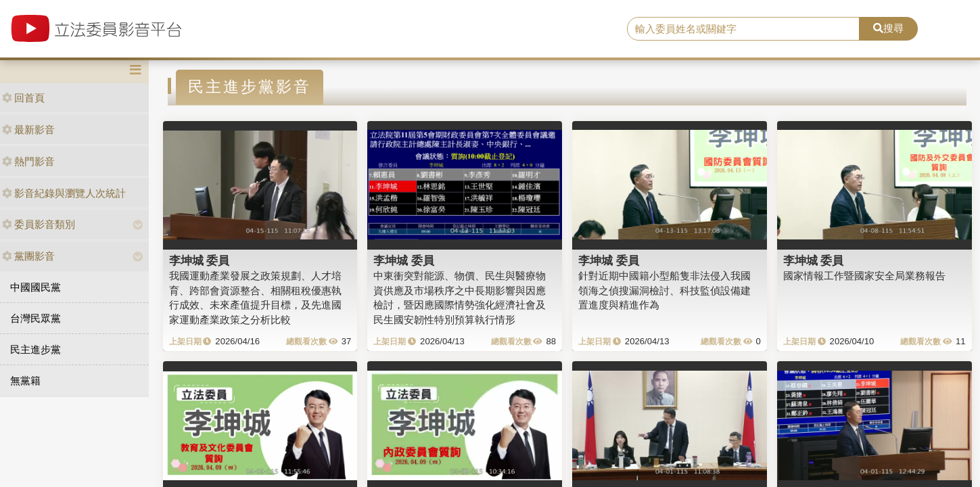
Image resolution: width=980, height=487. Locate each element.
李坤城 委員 (200, 260)
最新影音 (28, 130)
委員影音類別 (39, 224)
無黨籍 (25, 380)
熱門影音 (28, 161)
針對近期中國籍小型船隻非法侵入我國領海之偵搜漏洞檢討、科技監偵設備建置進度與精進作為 (664, 290)
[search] (743, 29)
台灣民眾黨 (36, 318)
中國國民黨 (36, 287)
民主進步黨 (36, 349)
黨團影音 (28, 256)
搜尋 (888, 28)
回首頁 (23, 98)
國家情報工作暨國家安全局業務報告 (864, 276)
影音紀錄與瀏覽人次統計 (64, 193)
